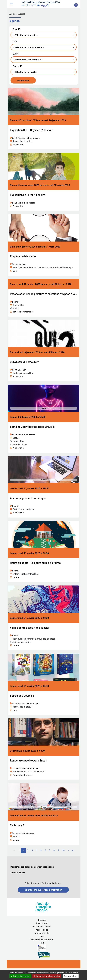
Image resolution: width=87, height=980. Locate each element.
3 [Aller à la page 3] (32, 850)
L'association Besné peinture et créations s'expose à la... (43, 294)
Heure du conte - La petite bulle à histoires (35, 563)
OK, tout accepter (20, 976)
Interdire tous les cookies (47, 976)
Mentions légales (42, 933)
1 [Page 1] (23, 851)
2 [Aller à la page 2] (28, 850)
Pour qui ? (17, 66)
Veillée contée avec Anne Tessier (30, 628)
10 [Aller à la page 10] (63, 850)
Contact (42, 920)
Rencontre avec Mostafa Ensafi (29, 760)
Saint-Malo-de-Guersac (23, 833)
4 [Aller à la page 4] (37, 850)
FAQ (42, 943)
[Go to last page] (73, 851)
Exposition (18, 144)
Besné (15, 302)
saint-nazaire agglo (35, 5)
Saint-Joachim (19, 264)
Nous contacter (18, 872)
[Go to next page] (68, 851)
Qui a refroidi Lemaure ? (24, 362)
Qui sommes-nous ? (42, 926)
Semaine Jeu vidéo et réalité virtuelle (32, 427)
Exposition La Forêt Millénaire (28, 195)
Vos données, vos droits (42, 939)
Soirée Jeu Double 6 (22, 696)
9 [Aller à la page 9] (58, 850)
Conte (16, 577)
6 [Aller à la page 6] (45, 850)
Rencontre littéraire (23, 775)
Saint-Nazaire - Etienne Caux (26, 138)
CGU (42, 936)
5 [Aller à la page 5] (41, 850)
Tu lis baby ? (17, 825)
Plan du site (42, 923)
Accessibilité (42, 930)
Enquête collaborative (23, 256)
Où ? (15, 41)
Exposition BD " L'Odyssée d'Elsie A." (31, 130)
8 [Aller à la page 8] (54, 850)
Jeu (15, 271)
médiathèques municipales (41, 2)
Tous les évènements (23, 312)
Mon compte (76, 4)
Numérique (18, 448)
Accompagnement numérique (28, 498)
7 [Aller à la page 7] (50, 850)
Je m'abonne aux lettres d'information (43, 890)
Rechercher (23, 80)
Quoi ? (16, 54)
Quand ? (16, 29)
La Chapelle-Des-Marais (23, 203)
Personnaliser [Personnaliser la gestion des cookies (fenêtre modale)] (71, 976)
